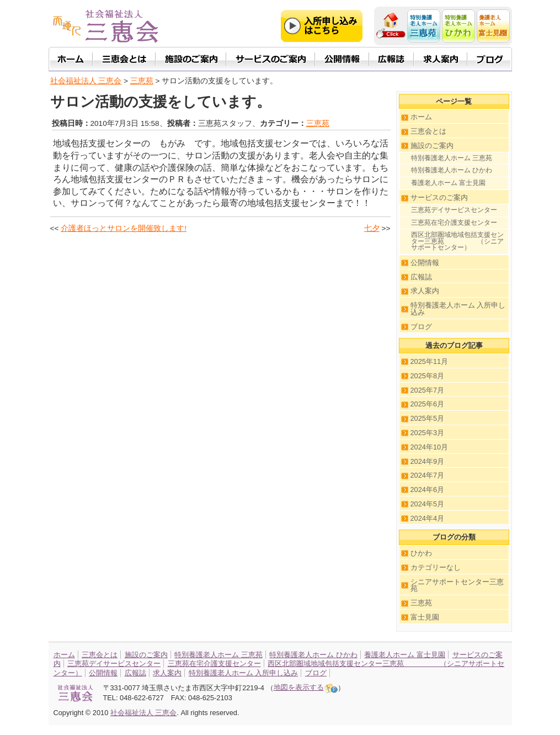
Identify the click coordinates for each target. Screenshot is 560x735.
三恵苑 (318, 123)
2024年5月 (428, 504)
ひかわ (421, 553)
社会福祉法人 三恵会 (86, 81)
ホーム (421, 117)
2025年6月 (428, 404)
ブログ (421, 327)
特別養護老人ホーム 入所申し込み (458, 309)
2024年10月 (430, 447)
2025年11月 (430, 361)
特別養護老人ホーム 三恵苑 (452, 158)
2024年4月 (428, 518)
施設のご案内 (432, 146)
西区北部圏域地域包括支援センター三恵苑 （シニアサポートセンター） (457, 241)
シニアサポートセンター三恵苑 (457, 585)
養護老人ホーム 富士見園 (448, 183)
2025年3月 (428, 433)
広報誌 (421, 277)
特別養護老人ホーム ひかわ (452, 170)
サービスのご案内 (439, 197)
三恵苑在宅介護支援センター (454, 223)
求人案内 (425, 291)
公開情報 (425, 263)
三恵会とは (428, 131)
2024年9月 (428, 461)
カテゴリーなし (436, 567)
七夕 (372, 228)
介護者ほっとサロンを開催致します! (124, 228)
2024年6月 (428, 490)
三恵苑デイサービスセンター (454, 210)
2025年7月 (428, 390)
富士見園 (425, 617)
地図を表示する (306, 687)
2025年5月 (428, 418)
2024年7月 (428, 475)
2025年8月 (428, 376)
